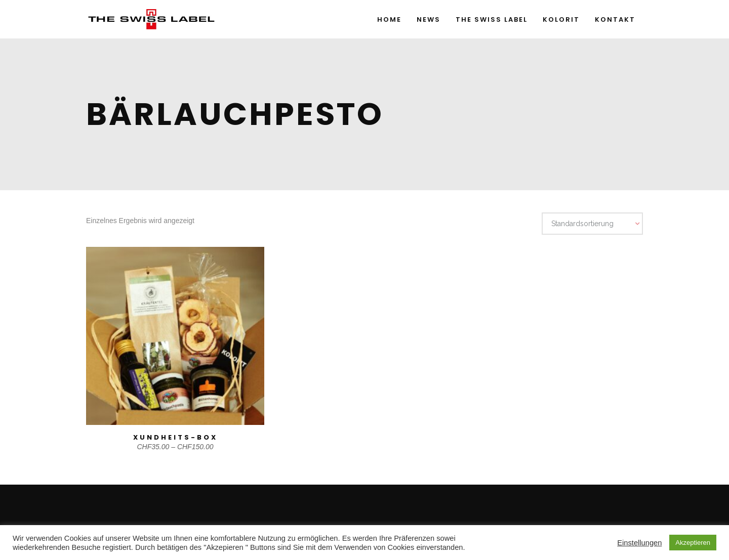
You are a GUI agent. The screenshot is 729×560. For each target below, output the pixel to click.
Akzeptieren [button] (693, 543)
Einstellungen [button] (639, 543)
